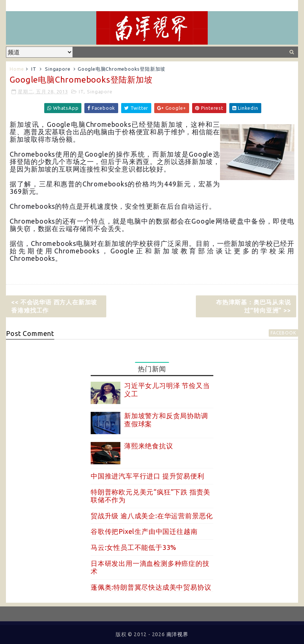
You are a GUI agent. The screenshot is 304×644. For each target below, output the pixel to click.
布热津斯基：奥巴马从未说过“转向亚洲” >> (253, 306)
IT (34, 69)
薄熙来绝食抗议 (149, 446)
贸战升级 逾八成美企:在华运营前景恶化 (152, 516)
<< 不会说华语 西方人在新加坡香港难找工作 (54, 306)
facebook (283, 333)
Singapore (58, 69)
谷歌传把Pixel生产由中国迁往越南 (144, 531)
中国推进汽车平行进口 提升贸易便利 (148, 476)
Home (17, 69)
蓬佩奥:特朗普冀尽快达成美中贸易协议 (151, 587)
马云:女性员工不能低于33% (134, 547)
